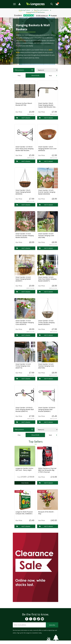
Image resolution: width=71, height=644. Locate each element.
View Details (25, 483)
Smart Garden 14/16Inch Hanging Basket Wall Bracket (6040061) (47, 409)
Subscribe (52, 625)
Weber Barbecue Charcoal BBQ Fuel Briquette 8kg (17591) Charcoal (47, 470)
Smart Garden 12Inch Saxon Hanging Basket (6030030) (23, 192)
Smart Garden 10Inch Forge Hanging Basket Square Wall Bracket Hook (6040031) (47, 106)
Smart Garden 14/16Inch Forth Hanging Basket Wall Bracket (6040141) (25, 409)
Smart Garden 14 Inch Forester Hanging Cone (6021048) (46, 236)
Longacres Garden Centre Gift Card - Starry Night (24, 469)
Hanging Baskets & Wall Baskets (35, 12)
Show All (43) (35, 75)
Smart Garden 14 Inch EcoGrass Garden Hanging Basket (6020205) (25, 236)
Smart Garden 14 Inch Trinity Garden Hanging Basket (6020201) (46, 322)
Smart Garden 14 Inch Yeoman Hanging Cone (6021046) (46, 366)
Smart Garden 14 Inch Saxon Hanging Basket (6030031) (23, 279)
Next (50, 76)
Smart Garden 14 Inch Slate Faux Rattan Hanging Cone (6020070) (25, 322)
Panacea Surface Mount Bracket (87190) (24, 104)
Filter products (24, 70)
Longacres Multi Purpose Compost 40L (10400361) (24, 513)
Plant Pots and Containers (41, 10)
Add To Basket (23, 118)
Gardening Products (25, 10)
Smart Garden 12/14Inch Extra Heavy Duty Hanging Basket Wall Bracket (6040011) (25, 149)
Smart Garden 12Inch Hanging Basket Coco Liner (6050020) (47, 149)
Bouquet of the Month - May (46, 513)
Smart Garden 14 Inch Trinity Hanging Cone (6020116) (23, 366)
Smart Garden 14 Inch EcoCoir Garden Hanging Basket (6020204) (47, 192)
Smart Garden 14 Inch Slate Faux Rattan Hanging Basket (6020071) (47, 279)
